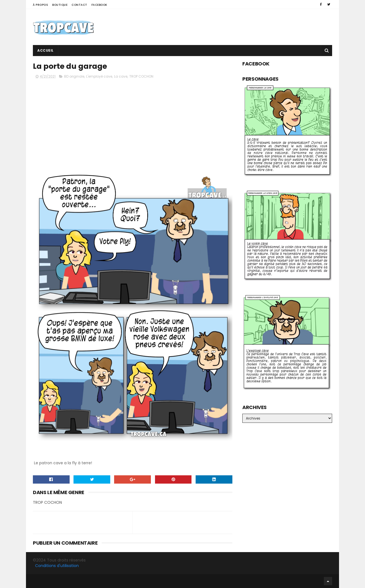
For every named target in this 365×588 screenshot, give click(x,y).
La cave (121, 76)
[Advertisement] (232, 27)
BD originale (74, 76)
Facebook (99, 5)
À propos (40, 5)
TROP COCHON (141, 76)
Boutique (60, 5)
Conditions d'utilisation (57, 566)
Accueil (45, 50)
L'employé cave (99, 76)
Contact (79, 5)
